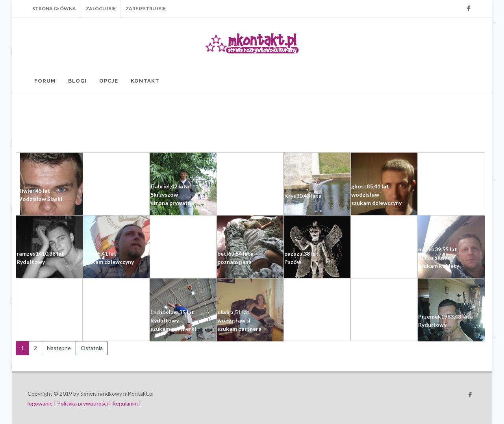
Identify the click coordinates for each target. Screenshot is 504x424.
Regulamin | (127, 403)
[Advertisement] (189, 123)
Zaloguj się (101, 8)
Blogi (77, 81)
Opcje (109, 81)
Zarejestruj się (146, 8)
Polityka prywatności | (84, 403)
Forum (45, 81)
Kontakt (145, 81)
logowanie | (42, 403)
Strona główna (54, 8)
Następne (59, 348)
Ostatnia (92, 348)
